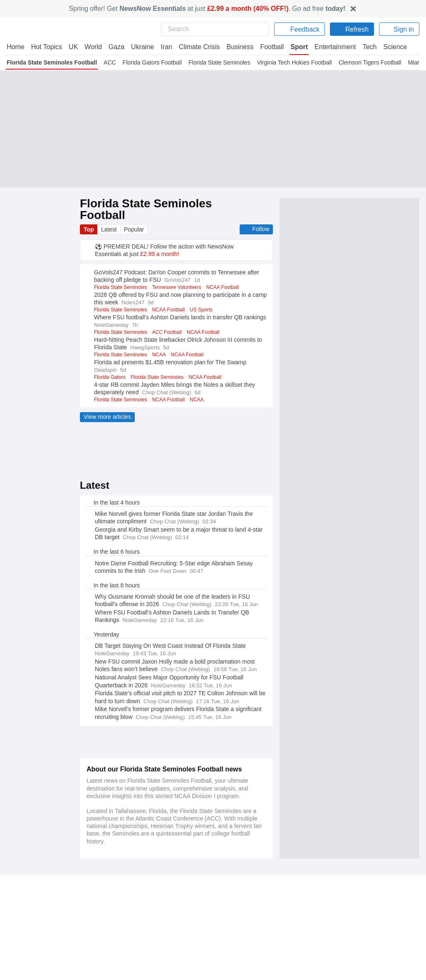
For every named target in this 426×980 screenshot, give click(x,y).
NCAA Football (170, 298)
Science (389, 47)
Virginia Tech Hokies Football (293, 62)
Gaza (115, 47)
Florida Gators (110, 366)
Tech (364, 47)
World (93, 47)
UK (73, 47)
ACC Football (168, 321)
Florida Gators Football (151, 62)
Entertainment (331, 47)
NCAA (160, 343)
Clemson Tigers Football (369, 62)
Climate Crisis (195, 47)
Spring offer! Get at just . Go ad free (207, 9)
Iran (163, 47)
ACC (110, 62)
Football (268, 47)
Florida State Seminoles (218, 62)
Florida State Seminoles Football (52, 62)
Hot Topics (47, 47)
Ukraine (140, 47)
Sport (295, 47)
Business (236, 47)
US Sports (202, 298)
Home (15, 47)
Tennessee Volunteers (180, 276)
